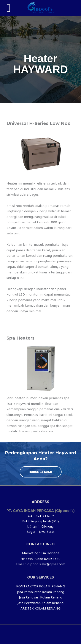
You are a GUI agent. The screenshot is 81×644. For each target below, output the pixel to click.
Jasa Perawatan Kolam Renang (40, 603)
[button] (41, 472)
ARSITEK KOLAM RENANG (40, 608)
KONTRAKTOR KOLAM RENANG (41, 586)
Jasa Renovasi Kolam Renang (41, 597)
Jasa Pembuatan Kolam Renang (41, 592)
